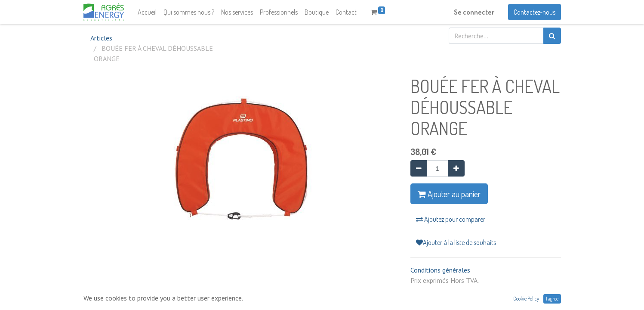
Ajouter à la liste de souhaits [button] (456, 242)
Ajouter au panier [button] (449, 194)
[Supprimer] (419, 168)
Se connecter (474, 12)
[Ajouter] (456, 168)
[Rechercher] (552, 36)
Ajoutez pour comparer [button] (451, 219)
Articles (101, 38)
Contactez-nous (535, 12)
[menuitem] (147, 12)
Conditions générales (440, 270)
